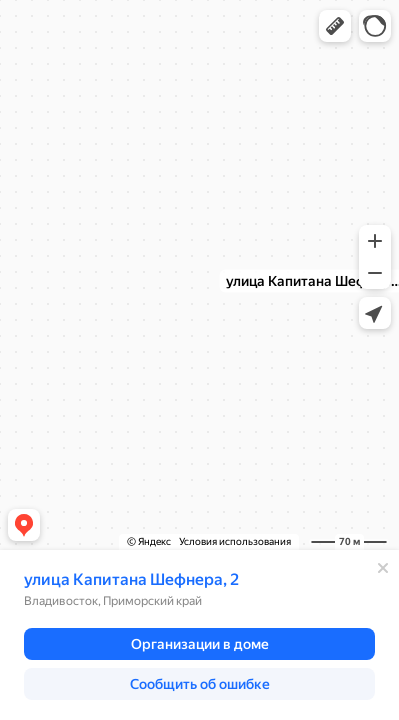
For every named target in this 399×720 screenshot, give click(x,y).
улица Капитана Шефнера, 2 (131, 579)
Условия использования (235, 541)
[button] (335, 26)
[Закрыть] (383, 568)
